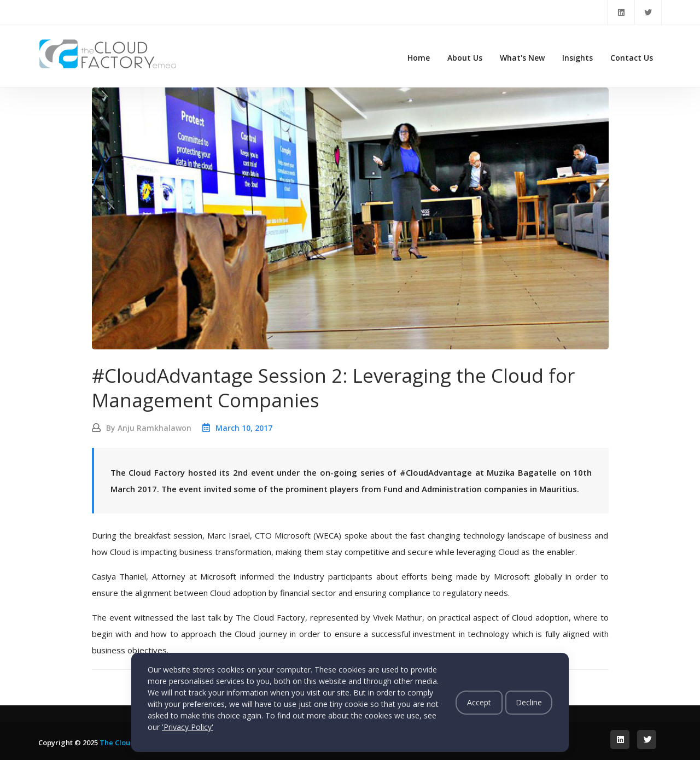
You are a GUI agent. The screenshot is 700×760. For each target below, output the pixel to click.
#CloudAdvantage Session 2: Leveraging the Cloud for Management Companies (333, 388)
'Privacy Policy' (188, 727)
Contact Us (632, 58)
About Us (465, 58)
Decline (529, 702)
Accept (479, 702)
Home (419, 58)
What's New (522, 58)
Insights (577, 58)
